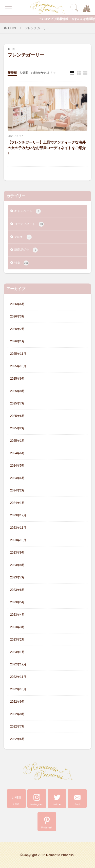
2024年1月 (17, 503)
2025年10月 (18, 366)
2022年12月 (18, 664)
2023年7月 (17, 577)
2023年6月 (17, 590)
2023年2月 (17, 640)
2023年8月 (17, 565)
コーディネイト (29, 224)
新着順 (12, 73)
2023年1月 (17, 652)
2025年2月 (17, 428)
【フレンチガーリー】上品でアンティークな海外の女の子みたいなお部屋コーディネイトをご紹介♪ (47, 148)
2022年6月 (17, 739)
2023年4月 (17, 615)
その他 (23, 237)
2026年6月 (17, 304)
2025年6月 (17, 416)
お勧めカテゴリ (42, 73)
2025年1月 (17, 441)
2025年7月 (17, 403)
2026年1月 (17, 341)
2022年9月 (17, 702)
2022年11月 (18, 677)
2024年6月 (17, 453)
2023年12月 (18, 515)
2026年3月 (17, 316)
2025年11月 (18, 354)
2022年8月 (17, 714)
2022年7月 (17, 727)
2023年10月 (18, 540)
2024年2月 (17, 490)
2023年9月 (17, 553)
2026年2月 (17, 329)
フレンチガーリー (37, 28)
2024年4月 (17, 478)
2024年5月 (17, 466)
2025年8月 (17, 391)
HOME (13, 28)
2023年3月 (17, 627)
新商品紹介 (26, 250)
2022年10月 (18, 689)
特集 (21, 263)
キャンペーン (27, 211)
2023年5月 (17, 602)
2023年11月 (18, 528)
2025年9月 (17, 379)
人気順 (24, 73)
